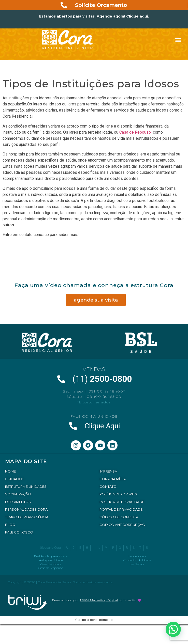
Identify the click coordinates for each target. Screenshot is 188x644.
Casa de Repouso (136, 132)
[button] (178, 40)
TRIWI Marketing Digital (99, 600)
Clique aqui (137, 16)
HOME (10, 471)
